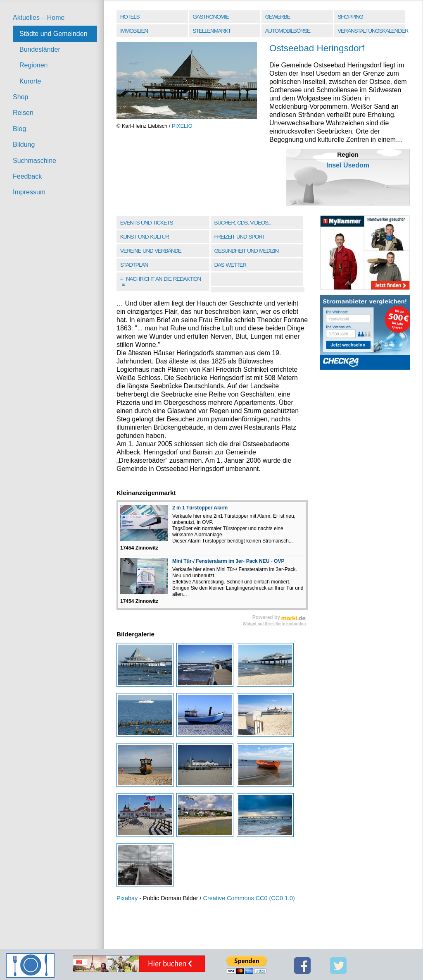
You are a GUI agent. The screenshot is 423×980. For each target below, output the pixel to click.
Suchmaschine (34, 161)
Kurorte (30, 81)
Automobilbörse (288, 31)
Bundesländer (40, 49)
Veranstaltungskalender (372, 31)
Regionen (34, 65)
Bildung (24, 145)
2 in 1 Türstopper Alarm (200, 508)
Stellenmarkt (211, 31)
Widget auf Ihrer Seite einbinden (274, 624)
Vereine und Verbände (151, 251)
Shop (20, 97)
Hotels (130, 17)
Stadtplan (134, 265)
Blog (19, 129)
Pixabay (127, 898)
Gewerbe (278, 17)
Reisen (23, 113)
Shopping (350, 17)
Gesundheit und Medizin (246, 251)
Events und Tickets (147, 223)
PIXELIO (182, 126)
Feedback (27, 176)
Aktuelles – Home (39, 18)
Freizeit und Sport (239, 237)
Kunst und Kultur (145, 237)
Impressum (29, 192)
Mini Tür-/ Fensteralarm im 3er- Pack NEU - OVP (228, 561)
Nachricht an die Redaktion (160, 282)
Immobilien (134, 31)
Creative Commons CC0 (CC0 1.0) (249, 898)
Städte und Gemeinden (53, 34)
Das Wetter (230, 265)
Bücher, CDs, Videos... (242, 223)
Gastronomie (210, 17)
